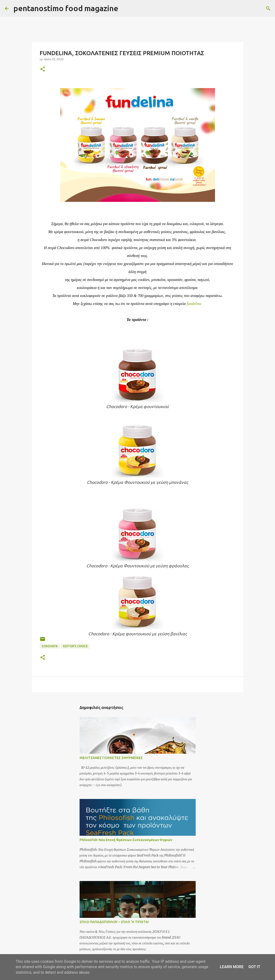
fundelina (194, 304)
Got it (254, 967)
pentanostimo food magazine (66, 8)
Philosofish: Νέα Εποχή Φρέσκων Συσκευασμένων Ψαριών (126, 840)
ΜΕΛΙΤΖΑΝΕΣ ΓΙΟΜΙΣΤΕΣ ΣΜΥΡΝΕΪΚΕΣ (111, 758)
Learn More (232, 967)
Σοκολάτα (50, 646)
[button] (43, 69)
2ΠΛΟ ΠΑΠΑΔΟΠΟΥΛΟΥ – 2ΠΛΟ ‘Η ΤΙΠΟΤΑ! (114, 922)
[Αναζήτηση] (125, 8)
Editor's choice (75, 646)
